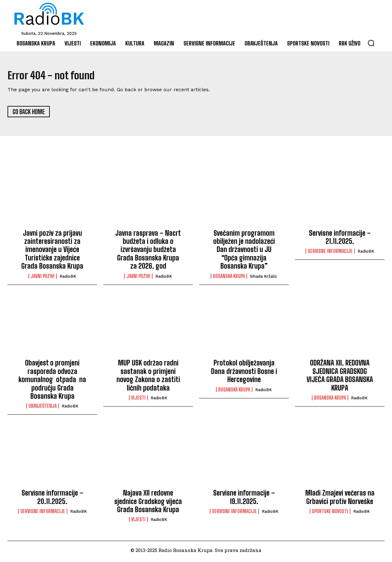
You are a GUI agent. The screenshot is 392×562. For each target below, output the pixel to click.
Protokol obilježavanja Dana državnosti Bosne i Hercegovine (244, 374)
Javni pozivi (43, 279)
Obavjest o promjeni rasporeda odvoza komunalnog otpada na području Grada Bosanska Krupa (52, 382)
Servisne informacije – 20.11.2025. (52, 500)
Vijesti (138, 401)
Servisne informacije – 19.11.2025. (244, 500)
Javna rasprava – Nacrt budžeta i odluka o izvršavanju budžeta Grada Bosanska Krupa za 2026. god (148, 252)
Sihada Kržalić (263, 279)
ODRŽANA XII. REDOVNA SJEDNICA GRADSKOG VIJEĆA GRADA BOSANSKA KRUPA (340, 378)
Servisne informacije (330, 254)
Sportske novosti (330, 514)
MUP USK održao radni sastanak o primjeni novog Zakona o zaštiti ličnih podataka (148, 378)
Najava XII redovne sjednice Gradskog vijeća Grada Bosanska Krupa (148, 504)
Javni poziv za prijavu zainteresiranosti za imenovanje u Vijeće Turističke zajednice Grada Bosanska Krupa (52, 252)
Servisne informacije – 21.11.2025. (340, 240)
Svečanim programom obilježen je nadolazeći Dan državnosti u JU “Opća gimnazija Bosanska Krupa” (244, 252)
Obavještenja (43, 409)
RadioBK (68, 279)
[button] (371, 43)
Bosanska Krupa (229, 279)
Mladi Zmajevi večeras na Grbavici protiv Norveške (340, 500)
